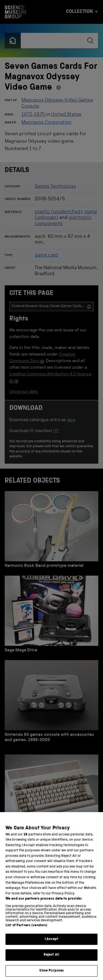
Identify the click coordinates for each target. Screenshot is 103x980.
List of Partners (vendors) (26, 933)
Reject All (51, 963)
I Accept (51, 947)
